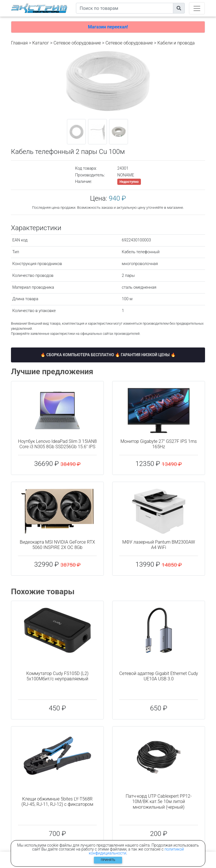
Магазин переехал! (108, 27)
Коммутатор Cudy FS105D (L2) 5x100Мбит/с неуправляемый (57, 676)
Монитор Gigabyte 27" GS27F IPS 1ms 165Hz (158, 444)
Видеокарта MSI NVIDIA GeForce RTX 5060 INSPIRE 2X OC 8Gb (57, 545)
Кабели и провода (176, 43)
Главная (19, 43)
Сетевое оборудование (77, 43)
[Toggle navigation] (197, 8)
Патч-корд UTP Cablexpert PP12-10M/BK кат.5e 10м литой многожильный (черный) (159, 801)
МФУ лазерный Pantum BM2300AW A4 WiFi (159, 545)
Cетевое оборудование (129, 43)
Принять (108, 860)
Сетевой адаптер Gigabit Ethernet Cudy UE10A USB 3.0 (159, 676)
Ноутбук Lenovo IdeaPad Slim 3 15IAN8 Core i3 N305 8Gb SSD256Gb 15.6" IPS (57, 444)
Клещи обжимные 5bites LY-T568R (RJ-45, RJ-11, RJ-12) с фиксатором (57, 802)
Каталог (41, 43)
